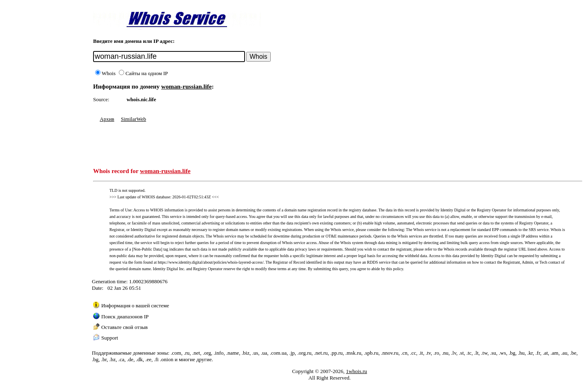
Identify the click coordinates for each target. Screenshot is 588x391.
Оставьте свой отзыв (125, 327)
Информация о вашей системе (135, 305)
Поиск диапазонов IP (125, 317)
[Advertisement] (242, 141)
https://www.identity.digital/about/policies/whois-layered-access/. (211, 262)
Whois (105, 73)
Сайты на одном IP (143, 73)
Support (110, 338)
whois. (134, 99)
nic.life (148, 99)
